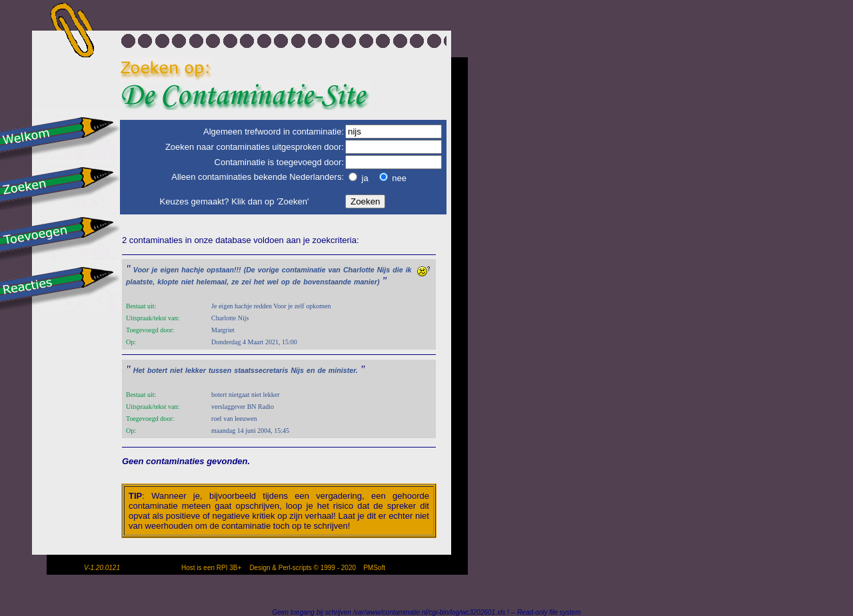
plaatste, (140, 282)
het (259, 282)
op (286, 282)
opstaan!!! (224, 270)
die (398, 270)
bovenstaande (327, 282)
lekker (196, 370)
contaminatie (304, 270)
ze (235, 282)
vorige (269, 270)
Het (139, 370)
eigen (170, 270)
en (311, 370)
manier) (367, 282)
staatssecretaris (261, 370)
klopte (168, 282)
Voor (141, 270)
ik (409, 270)
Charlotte (359, 270)
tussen (220, 370)
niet (188, 282)
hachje (193, 270)
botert (157, 370)
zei (246, 282)
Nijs (384, 270)
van (335, 270)
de (297, 282)
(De (250, 270)
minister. (343, 370)
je (155, 270)
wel (273, 282)
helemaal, (213, 282)
